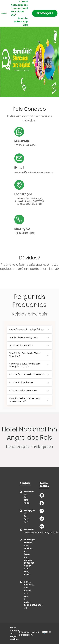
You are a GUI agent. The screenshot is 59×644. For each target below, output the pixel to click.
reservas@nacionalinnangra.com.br (22, 531)
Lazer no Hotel (20, 8)
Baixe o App (21, 22)
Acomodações (19, 5)
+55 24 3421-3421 (22, 516)
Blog (25, 25)
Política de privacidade (25, 633)
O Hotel (23, 2)
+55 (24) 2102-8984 (25, 145)
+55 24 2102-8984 (22, 497)
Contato (23, 18)
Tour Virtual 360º (18, 13)
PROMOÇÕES (45, 13)
